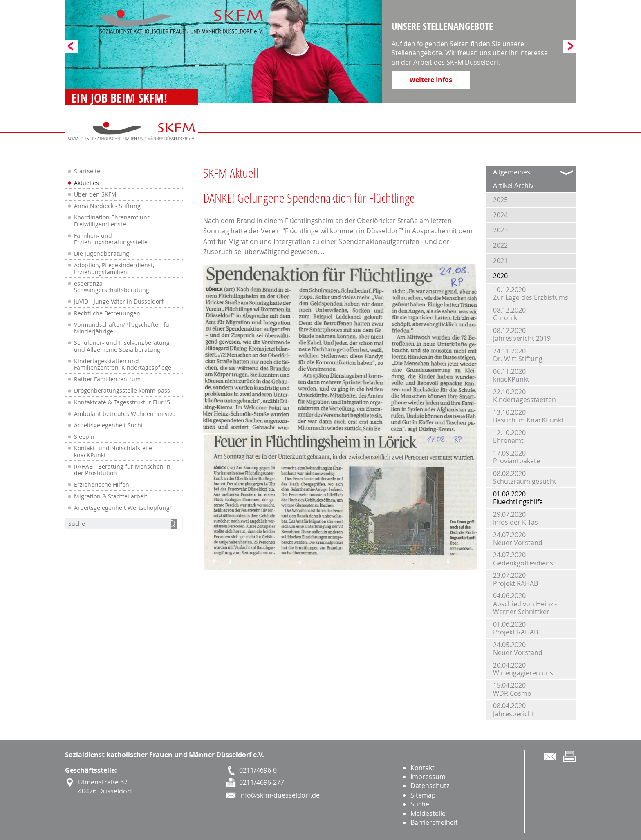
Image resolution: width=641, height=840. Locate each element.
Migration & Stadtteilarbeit (111, 496)
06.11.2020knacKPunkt (511, 375)
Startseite (87, 171)
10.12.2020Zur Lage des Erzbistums (531, 294)
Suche (420, 804)
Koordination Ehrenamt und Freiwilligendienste (112, 221)
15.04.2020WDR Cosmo (512, 689)
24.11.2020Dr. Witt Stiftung (518, 355)
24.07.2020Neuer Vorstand (518, 539)
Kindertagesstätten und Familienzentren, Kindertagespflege (123, 364)
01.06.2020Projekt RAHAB (515, 628)
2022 (500, 245)
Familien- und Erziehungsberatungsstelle (111, 239)
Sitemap (423, 795)
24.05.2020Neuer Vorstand (518, 649)
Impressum (428, 777)
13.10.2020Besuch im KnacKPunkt (528, 416)
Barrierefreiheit (434, 822)
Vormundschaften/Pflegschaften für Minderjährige (123, 328)
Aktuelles (86, 183)
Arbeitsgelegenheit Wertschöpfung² (123, 508)
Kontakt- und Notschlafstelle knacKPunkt (113, 451)
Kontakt (422, 768)
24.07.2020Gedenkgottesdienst (524, 559)
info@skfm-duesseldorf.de (279, 795)
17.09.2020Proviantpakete (517, 457)
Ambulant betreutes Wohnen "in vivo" (126, 414)
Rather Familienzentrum (107, 379)
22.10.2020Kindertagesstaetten (524, 396)
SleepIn (84, 437)
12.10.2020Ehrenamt (509, 437)
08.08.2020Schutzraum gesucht (525, 477)
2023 (500, 230)
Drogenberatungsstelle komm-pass (122, 391)
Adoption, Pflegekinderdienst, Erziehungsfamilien (114, 268)
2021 (500, 261)
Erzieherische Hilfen (102, 485)
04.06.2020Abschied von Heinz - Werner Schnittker (525, 603)
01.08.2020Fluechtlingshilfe (518, 498)
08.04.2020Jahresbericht (514, 709)
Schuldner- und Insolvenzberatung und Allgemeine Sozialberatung (122, 346)
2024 (500, 215)
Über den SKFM (95, 194)
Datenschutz (430, 786)
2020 (500, 276)
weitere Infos (431, 80)
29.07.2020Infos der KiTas (515, 518)
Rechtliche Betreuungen (107, 313)
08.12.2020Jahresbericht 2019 (522, 334)
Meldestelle (428, 813)
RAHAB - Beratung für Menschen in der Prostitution (122, 470)
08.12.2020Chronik (509, 314)
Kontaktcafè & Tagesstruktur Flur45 (122, 402)
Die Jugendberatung (102, 254)
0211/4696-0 (258, 770)
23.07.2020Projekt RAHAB (515, 579)
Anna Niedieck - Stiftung (107, 206)
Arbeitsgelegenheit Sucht (109, 425)
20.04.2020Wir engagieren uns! (524, 669)
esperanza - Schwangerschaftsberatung (112, 287)
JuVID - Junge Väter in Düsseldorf (119, 302)
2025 (500, 200)
